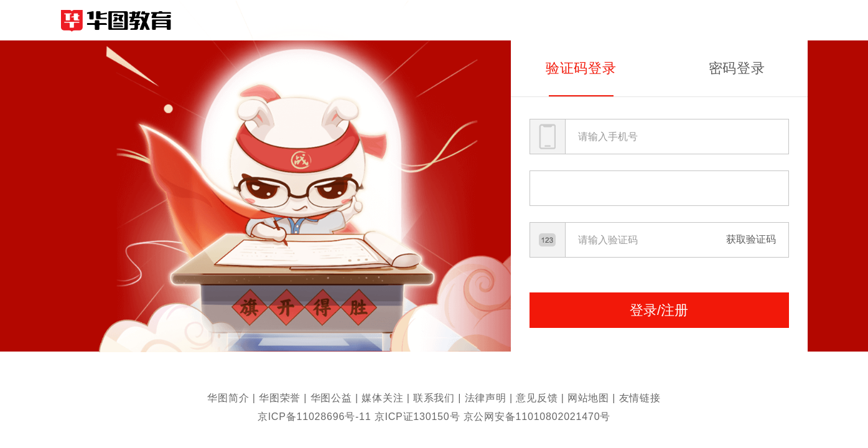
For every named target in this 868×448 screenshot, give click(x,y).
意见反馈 (537, 398)
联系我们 (434, 398)
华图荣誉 (280, 398)
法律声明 (486, 398)
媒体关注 (382, 398)
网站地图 (588, 398)
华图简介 (228, 398)
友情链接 (640, 398)
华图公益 (331, 398)
